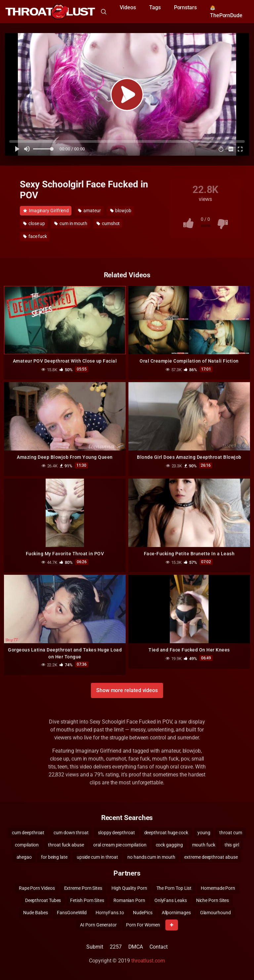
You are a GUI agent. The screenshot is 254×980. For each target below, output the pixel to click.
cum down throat (71, 833)
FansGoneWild (72, 913)
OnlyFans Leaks (171, 900)
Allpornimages (176, 913)
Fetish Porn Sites (87, 900)
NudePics (143, 913)
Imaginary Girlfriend (46, 211)
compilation (27, 845)
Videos (128, 7)
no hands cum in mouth (151, 857)
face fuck (35, 236)
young (204, 833)
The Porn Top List (174, 888)
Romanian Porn (129, 900)
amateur (89, 211)
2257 (116, 947)
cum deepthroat (28, 833)
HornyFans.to (110, 913)
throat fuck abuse (66, 845)
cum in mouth (71, 223)
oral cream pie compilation (120, 845)
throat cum (231, 833)
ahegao (24, 857)
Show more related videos (127, 690)
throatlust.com (148, 961)
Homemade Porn (218, 888)
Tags (155, 7)
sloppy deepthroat (116, 833)
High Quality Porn (129, 888)
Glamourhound (215, 913)
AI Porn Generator (98, 925)
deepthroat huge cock (166, 833)
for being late (54, 857)
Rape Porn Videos (37, 888)
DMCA (136, 947)
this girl (232, 845)
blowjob (121, 211)
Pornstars (185, 7)
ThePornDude (226, 12)
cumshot (108, 223)
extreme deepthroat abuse (211, 857)
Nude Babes (35, 913)
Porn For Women (143, 925)
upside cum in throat (97, 857)
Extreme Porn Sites (83, 888)
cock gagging (169, 845)
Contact (158, 947)
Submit (95, 947)
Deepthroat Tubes (43, 900)
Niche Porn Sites (213, 900)
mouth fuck (204, 845)
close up (34, 223)
